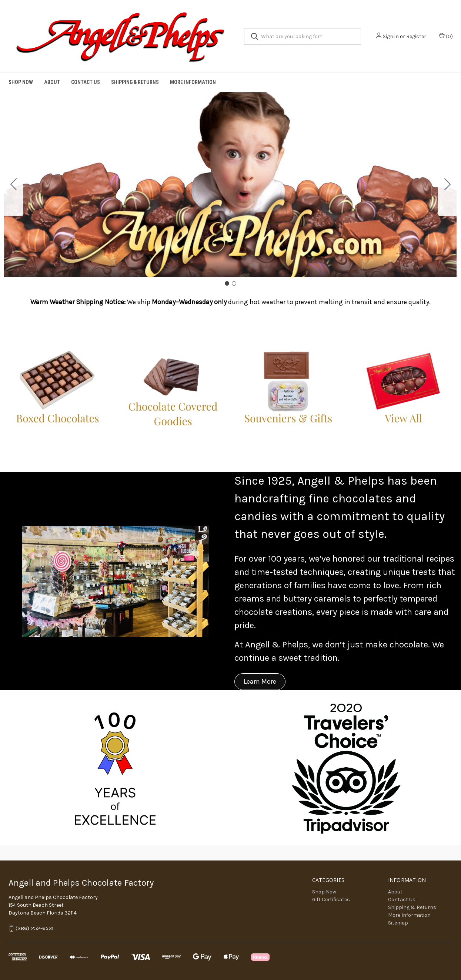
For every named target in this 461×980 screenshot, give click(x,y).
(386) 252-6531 (35, 928)
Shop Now (21, 82)
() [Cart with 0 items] (446, 36)
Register (416, 36)
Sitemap (398, 923)
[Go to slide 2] (14, 185)
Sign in (391, 36)
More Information (193, 82)
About (52, 82)
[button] (58, 387)
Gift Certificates (331, 900)
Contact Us (86, 82)
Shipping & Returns (135, 82)
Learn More (260, 681)
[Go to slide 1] (227, 283)
